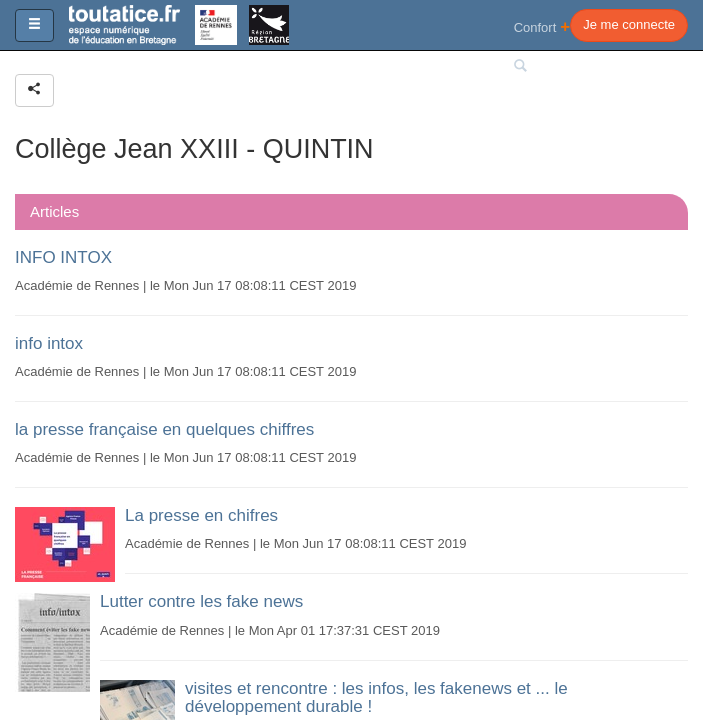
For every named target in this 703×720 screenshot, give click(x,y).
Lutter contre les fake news (201, 601)
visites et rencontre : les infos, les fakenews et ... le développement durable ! (376, 698)
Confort (542, 26)
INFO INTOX (63, 257)
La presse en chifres (201, 515)
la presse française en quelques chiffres (164, 429)
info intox (49, 343)
